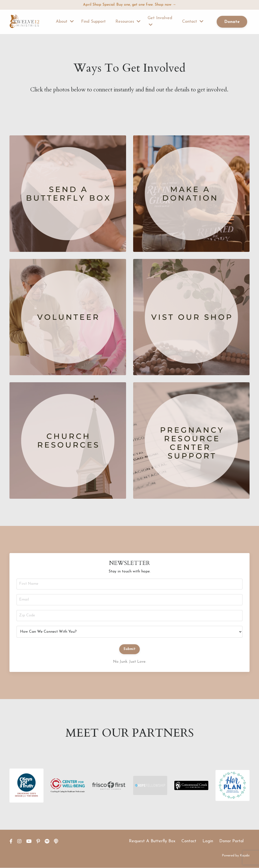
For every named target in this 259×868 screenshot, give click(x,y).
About (65, 22)
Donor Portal (231, 841)
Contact (193, 22)
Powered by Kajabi (236, 856)
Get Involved (160, 21)
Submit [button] (129, 649)
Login (208, 841)
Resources (128, 22)
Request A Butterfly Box (152, 841)
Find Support (93, 22)
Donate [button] (232, 22)
